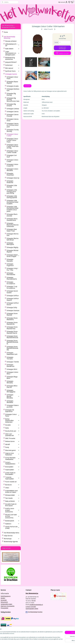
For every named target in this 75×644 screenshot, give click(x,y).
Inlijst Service (8, 536)
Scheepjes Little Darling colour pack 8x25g (12, 191)
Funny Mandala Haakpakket (12, 458)
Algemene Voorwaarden (8, 606)
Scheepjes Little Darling (12, 186)
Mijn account (63, 2)
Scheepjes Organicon (10, 265)
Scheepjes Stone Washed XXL (12, 323)
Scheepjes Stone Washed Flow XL (12, 332)
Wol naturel (12, 68)
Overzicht (27, 86)
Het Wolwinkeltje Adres (12, 533)
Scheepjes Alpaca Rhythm (12, 82)
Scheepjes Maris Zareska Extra (12, 219)
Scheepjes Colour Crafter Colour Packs (12, 140)
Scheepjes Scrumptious (11, 283)
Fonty (12, 447)
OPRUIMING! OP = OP (12, 45)
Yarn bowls (12, 498)
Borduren (12, 485)
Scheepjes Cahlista (13, 109)
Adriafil (12, 444)
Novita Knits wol (12, 431)
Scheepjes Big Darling (11, 94)
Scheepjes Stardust (13, 310)
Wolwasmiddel (12, 495)
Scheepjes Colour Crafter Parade (12, 152)
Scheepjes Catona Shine (13, 120)
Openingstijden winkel (32, 609)
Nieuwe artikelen (11, 41)
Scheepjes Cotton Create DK (12, 165)
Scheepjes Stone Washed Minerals (12, 337)
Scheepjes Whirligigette (11, 391)
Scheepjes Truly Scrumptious (12, 287)
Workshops (12, 539)
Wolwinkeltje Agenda (11, 542)
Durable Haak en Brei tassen (11, 505)
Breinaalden (12, 467)
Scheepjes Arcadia (13, 86)
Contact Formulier (31, 607)
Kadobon (12, 524)
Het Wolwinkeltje (32, 593)
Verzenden (4, 600)
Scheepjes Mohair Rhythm (13, 251)
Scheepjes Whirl (12, 369)
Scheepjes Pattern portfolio (13, 406)
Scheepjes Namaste (10, 260)
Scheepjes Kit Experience (10, 411)
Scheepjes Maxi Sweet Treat (12, 230)
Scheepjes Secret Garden (12, 292)
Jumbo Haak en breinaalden (10, 473)
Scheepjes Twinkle (13, 362)
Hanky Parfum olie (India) (12, 527)
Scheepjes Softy (12, 307)
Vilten (12, 488)
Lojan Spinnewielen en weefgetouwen (12, 53)
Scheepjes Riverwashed (11, 274)
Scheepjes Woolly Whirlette (13, 396)
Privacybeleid (4, 608)
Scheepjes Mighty (12, 247)
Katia (12, 428)
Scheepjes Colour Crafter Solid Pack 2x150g (13, 146)
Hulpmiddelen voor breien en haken (12, 491)
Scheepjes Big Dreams (11, 105)
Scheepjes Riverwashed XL (12, 278)
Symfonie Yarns (12, 71)
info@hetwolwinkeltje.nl (36, 605)
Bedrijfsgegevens (6, 596)
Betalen (3, 598)
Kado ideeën (12, 49)
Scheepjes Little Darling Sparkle (12, 197)
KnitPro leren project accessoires (12, 510)
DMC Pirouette (10, 438)
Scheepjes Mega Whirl (12, 377)
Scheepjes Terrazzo (10, 358)
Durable (12, 425)
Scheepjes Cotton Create (12, 161)
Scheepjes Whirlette (10, 382)
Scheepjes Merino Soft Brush (13, 239)
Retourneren (4, 602)
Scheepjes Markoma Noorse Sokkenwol (13, 225)
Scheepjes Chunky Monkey (13, 130)
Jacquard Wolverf (11, 62)
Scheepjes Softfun (13, 296)
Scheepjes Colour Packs (12, 78)
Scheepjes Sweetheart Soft (12, 353)
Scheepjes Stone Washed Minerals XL (12, 342)
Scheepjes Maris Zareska (12, 215)
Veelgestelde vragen (6, 604)
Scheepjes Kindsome (10, 182)
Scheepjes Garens (12, 74)
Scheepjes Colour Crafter (12, 135)
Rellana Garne (12, 441)
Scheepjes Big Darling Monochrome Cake (13, 100)
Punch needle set (11, 482)
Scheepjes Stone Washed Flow (12, 328)
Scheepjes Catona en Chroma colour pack (13, 125)
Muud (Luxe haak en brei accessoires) (12, 516)
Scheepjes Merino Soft (13, 235)
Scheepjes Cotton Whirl (12, 373)
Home (6, 32)
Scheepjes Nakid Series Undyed (13, 256)
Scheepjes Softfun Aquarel (13, 299)
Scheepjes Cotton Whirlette (12, 170)
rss (53, 641)
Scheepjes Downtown (10, 174)
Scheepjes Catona (13, 112)
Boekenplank (12, 521)
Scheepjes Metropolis (10, 244)
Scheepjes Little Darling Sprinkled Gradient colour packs (12, 209)
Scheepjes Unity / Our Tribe (12, 269)
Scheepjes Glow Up (13, 178)
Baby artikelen (12, 501)
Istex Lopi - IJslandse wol (12, 435)
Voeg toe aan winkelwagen (62, 48)
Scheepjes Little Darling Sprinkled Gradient (12, 202)
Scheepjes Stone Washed (12, 314)
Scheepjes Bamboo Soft (13, 90)
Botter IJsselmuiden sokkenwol (12, 420)
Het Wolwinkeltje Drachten (34, 612)
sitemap (49, 641)
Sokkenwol (12, 65)
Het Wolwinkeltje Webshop (12, 37)
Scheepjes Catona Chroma (13, 115)
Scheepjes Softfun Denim (13, 304)
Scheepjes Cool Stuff (12, 156)
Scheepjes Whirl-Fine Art (12, 387)
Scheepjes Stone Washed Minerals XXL (12, 348)
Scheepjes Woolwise (10, 402)
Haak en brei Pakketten (12, 454)
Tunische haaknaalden (12, 478)
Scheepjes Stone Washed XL (12, 319)
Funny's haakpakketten (12, 463)
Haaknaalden (12, 470)
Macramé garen (12, 450)
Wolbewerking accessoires (10, 58)
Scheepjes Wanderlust (11, 365)
